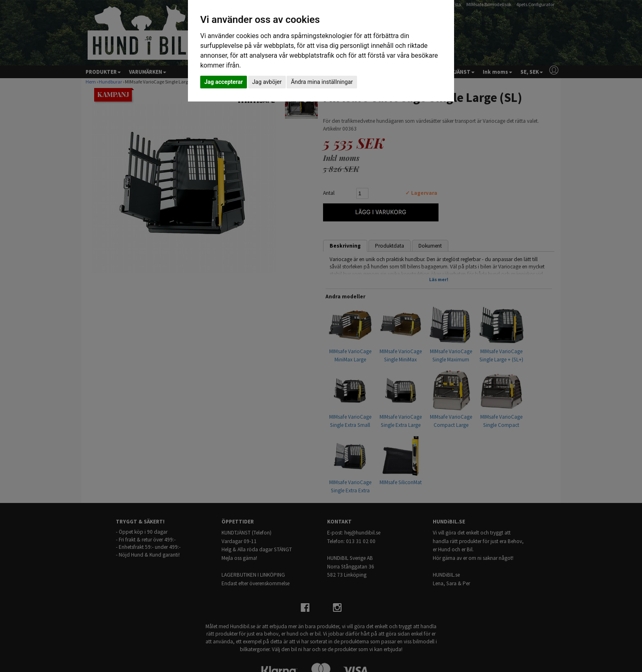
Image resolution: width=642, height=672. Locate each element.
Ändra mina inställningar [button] (322, 82)
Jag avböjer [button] (267, 82)
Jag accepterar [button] (224, 82)
